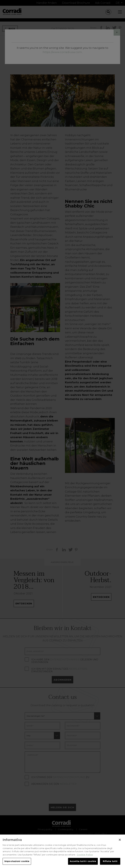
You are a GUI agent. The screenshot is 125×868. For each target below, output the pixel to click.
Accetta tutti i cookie (83, 863)
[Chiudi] (120, 841)
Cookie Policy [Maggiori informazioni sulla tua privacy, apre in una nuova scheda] (85, 856)
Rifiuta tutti (110, 863)
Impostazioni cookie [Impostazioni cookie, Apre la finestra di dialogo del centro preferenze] (17, 863)
